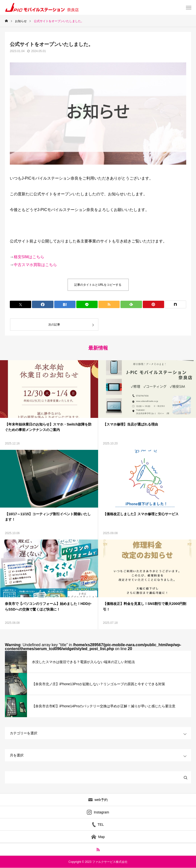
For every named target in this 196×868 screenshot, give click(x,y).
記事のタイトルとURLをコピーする (98, 285)
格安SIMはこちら (29, 257)
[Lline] (87, 304)
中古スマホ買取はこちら (35, 265)
